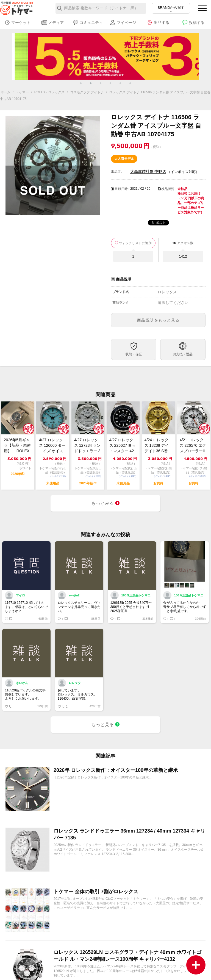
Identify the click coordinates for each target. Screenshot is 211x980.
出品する (158, 23)
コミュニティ (88, 23)
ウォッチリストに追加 (135, 243)
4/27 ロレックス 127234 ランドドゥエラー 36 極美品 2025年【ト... (88, 446)
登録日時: (122, 189)
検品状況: (168, 189)
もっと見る (105, 724)
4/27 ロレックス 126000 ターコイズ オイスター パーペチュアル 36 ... (52, 446)
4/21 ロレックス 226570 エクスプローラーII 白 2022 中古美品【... (193, 446)
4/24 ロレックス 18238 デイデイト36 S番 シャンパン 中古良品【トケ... (158, 446)
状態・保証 (134, 354)
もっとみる (105, 503)
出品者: (116, 172)
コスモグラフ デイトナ (87, 92)
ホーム (5, 92)
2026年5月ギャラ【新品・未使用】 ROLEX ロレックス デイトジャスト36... (17, 446)
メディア (53, 23)
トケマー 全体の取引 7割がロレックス (96, 892)
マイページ (123, 23)
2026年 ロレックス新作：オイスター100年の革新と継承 (116, 770)
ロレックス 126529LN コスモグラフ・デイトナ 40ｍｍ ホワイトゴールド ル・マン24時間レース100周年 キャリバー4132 (127, 956)
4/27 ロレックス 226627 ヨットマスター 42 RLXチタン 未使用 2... (123, 446)
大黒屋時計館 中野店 (148, 172)
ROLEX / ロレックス (50, 92)
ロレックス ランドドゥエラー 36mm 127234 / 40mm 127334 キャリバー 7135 (129, 834)
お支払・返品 (183, 354)
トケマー (22, 92)
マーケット (17, 23)
